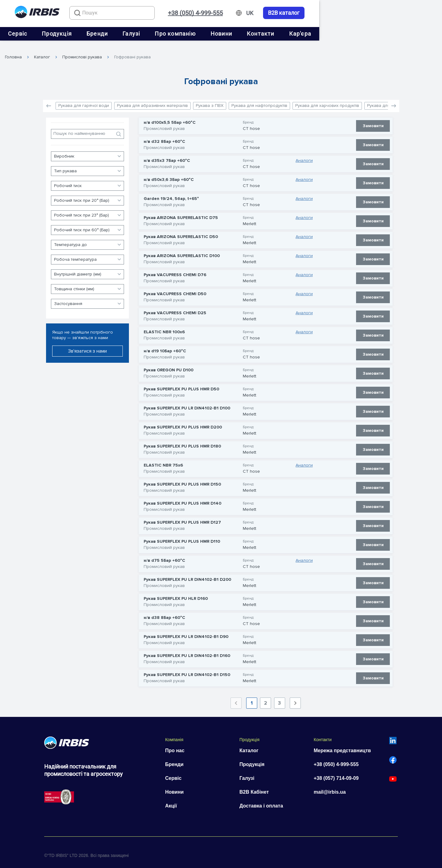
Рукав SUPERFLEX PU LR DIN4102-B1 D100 (187, 402)
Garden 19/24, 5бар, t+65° (171, 193)
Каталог (42, 51)
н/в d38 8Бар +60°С (164, 612)
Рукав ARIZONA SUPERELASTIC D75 (181, 212)
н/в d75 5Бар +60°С (164, 555)
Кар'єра (362, 34)
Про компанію (237, 34)
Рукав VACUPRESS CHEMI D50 (175, 288)
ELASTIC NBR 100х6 (164, 326)
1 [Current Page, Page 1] (252, 698)
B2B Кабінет (254, 786)
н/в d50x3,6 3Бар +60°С (169, 174)
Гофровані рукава (132, 51)
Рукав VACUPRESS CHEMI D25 (175, 307)
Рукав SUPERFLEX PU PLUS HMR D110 (182, 536)
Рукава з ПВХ (210, 100)
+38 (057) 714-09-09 (336, 773)
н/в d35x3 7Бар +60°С (167, 155)
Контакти (322, 34)
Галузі (193, 34)
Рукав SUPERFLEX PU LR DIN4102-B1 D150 (187, 669)
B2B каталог (407, 13)
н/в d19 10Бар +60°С (165, 345)
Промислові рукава (82, 51)
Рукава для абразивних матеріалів (152, 100)
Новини (283, 34)
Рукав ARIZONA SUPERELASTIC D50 (181, 231)
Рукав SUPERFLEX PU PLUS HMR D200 (183, 421)
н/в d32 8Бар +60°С (164, 136)
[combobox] (143, 13)
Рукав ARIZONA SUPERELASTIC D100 (182, 250)
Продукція (118, 34)
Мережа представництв (342, 745)
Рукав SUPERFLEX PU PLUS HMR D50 (181, 383)
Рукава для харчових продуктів (327, 100)
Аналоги (304, 155)
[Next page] (295, 698)
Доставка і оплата (261, 800)
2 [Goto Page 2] (266, 698)
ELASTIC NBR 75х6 (163, 459)
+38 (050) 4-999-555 (318, 13)
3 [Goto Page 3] (279, 698)
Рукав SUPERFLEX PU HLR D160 (176, 593)
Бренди (159, 34)
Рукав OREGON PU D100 (169, 364)
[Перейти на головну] (37, 13)
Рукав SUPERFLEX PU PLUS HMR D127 (182, 517)
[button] (394, 100)
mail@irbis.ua (330, 786)
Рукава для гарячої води (84, 100)
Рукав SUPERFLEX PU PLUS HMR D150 (182, 479)
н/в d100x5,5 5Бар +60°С (170, 117)
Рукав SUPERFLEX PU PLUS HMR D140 (182, 498)
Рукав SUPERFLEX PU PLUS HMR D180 (182, 440)
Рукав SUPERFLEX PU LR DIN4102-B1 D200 (187, 574)
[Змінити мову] (372, 13)
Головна (13, 51)
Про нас (175, 745)
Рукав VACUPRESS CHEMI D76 (175, 269)
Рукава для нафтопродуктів (259, 100)
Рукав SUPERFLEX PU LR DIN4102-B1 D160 (187, 650)
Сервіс (79, 34)
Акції (171, 800)
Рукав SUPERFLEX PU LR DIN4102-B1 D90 (186, 631)
